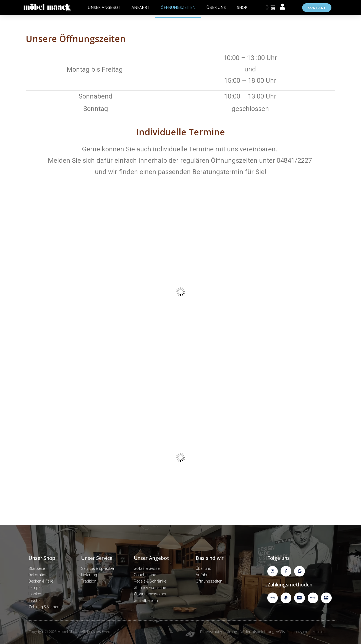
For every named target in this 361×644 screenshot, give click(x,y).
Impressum (298, 632)
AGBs (280, 632)
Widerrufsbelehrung (257, 632)
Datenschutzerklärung (218, 632)
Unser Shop (42, 558)
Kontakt (318, 632)
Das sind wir (210, 558)
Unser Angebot (151, 558)
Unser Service (97, 558)
